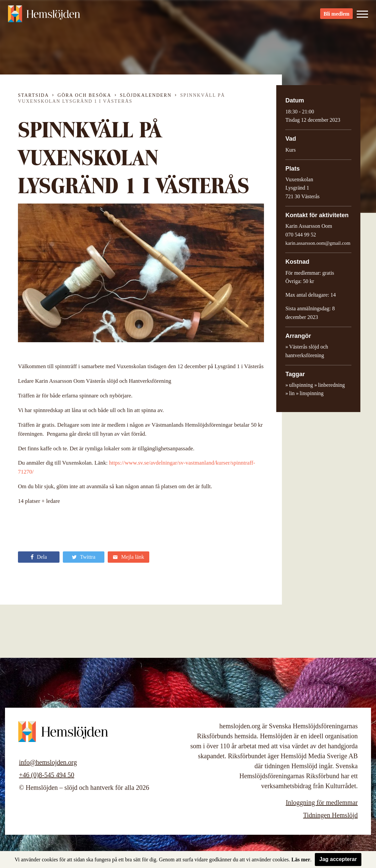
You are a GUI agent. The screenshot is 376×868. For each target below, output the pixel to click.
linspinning (312, 393)
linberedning (331, 385)
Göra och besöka (84, 95)
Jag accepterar (338, 859)
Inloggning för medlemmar (322, 802)
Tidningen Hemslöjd (330, 815)
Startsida (33, 95)
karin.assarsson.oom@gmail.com (318, 243)
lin (292, 393)
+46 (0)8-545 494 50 (47, 775)
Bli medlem (336, 17)
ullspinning (301, 385)
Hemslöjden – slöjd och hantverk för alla (45, 17)
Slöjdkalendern (146, 95)
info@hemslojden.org (48, 762)
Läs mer (301, 860)
